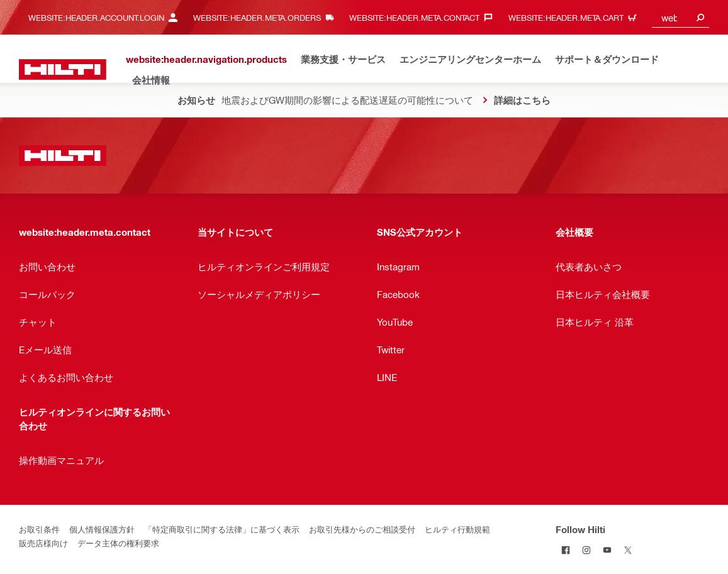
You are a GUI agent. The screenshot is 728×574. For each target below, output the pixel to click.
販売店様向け (43, 543)
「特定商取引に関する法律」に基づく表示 (222, 529)
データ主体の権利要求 (118, 543)
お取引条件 (39, 529)
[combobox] (680, 17)
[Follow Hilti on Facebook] (566, 550)
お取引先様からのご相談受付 (362, 529)
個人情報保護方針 (102, 529)
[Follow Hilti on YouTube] (608, 550)
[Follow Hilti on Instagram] (587, 550)
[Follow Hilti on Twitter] (628, 550)
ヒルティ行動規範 (457, 529)
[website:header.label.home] (63, 69)
